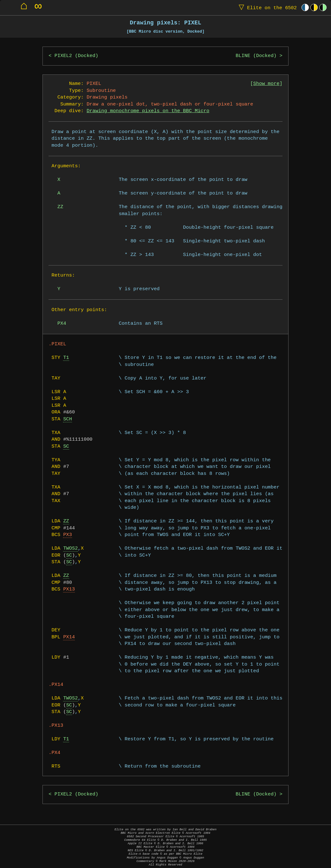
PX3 (68, 535)
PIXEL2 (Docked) (76, 56)
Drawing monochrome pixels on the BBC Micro (148, 111)
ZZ (66, 521)
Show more (266, 84)
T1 (66, 358)
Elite (266, 7)
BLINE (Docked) (256, 56)
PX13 (69, 589)
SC (66, 447)
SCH (68, 419)
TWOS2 (70, 549)
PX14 (69, 637)
